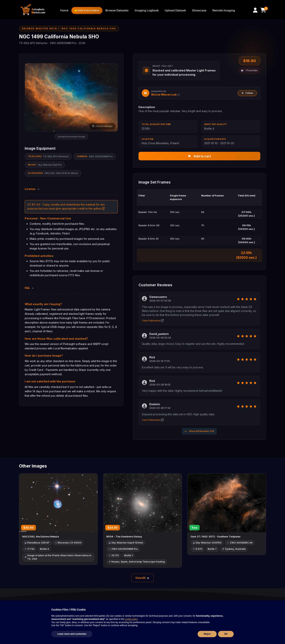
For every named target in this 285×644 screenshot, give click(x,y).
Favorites (249, 70)
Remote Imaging (224, 10)
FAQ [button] (30, 288)
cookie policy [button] (131, 619)
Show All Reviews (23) (199, 431)
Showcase (199, 10)
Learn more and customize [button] (72, 634)
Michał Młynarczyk (165, 95)
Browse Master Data (40, 28)
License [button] (32, 189)
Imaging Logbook (147, 10)
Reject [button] (207, 634)
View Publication (153, 321)
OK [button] (226, 634)
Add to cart (199, 156)
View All (143, 578)
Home (64, 10)
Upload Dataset (175, 10)
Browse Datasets (117, 10)
